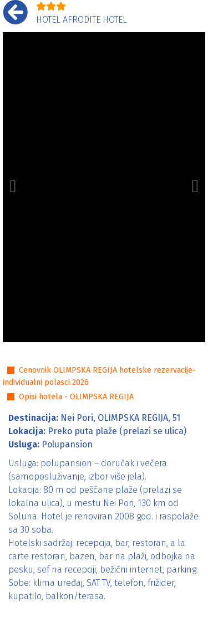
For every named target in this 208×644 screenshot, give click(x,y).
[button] (13, 187)
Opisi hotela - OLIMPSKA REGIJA (76, 397)
